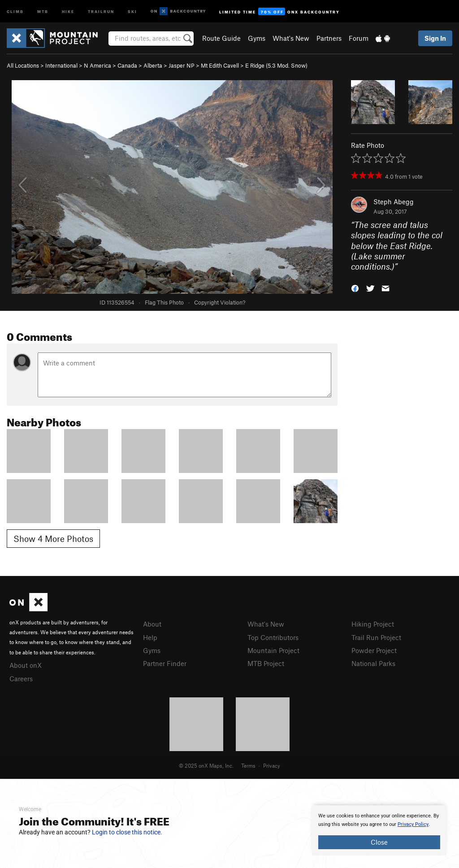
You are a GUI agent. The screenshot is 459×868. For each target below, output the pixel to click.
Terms (248, 765)
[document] (379, 830)
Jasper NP (182, 65)
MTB (43, 11)
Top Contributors (273, 637)
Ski (132, 11)
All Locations (23, 65)
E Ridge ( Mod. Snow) (276, 65)
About (152, 624)
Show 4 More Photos (53, 539)
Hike (68, 11)
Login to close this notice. (127, 832)
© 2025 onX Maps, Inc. (206, 765)
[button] (355, 288)
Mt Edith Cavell (220, 65)
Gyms (257, 38)
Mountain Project (273, 650)
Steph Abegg (394, 202)
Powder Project (374, 650)
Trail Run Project (376, 637)
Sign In (435, 38)
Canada (127, 65)
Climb (15, 11)
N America (97, 65)
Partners (329, 38)
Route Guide (221, 38)
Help (150, 637)
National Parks (373, 663)
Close (379, 842)
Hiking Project (373, 624)
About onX (26, 665)
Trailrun (101, 11)
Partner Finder (165, 663)
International (61, 65)
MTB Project (266, 663)
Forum (359, 38)
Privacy (272, 765)
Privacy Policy (413, 824)
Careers (21, 679)
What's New (291, 38)
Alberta (153, 65)
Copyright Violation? (220, 302)
